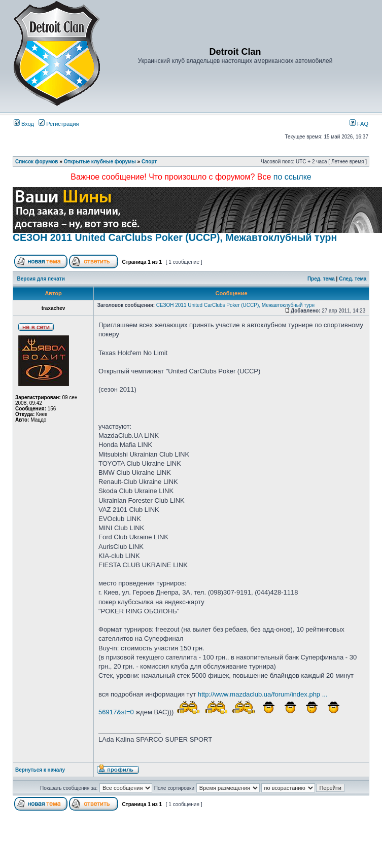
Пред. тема (321, 279)
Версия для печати (41, 279)
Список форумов (37, 162)
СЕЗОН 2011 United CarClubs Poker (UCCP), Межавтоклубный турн (175, 237)
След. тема (353, 279)
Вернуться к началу (40, 770)
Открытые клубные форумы (100, 162)
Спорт (149, 162)
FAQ (359, 124)
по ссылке (292, 177)
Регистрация (59, 124)
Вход (24, 124)
